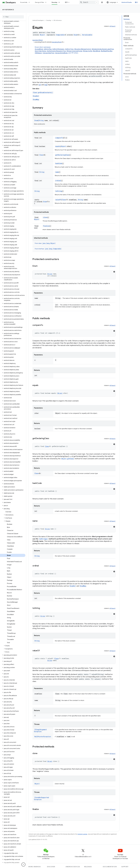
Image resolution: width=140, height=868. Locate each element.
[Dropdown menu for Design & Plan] (47, 2)
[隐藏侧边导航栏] (23, 864)
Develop (49, 20)
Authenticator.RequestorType (56, 51)
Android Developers (38, 20)
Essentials (24, 2)
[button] (13, 22)
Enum (75, 35)
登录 (136, 2)
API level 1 (113, 26)
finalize (46, 226)
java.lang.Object (38, 40)
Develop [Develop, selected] (54, 2)
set (40, 85)
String (41, 120)
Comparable (60, 35)
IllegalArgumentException (40, 731)
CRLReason (38, 53)
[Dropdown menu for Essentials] (30, 2)
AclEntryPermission (58, 49)
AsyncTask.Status (40, 51)
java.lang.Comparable (53, 249)
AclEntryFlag (48, 49)
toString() (43, 539)
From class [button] (45, 243)
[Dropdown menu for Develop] (60, 2)
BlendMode (97, 51)
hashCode (59, 163)
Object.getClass (68, 459)
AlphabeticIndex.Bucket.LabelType (103, 49)
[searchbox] (13, 17)
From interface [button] (48, 249)
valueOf (58, 200)
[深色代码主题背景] (114, 272)
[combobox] (89, 2)
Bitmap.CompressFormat (75, 51)
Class (41, 155)
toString (59, 191)
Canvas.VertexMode (61, 53)
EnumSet (36, 96)
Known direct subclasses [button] (75, 50)
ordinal (58, 181)
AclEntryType (69, 49)
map (46, 85)
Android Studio (127, 2)
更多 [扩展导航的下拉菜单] (66, 2)
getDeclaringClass (62, 155)
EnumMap (36, 100)
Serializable (87, 35)
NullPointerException (43, 737)
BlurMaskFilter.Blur (107, 51)
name (57, 172)
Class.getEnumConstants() (43, 93)
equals (58, 146)
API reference (8, 10)
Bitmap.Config (88, 51)
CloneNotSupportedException (41, 798)
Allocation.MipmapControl (83, 49)
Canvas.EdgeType (48, 53)
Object (42, 35)
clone (45, 217)
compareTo (59, 138)
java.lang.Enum (57, 42)
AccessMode (39, 49)
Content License (82, 834)
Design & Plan (40, 2)
